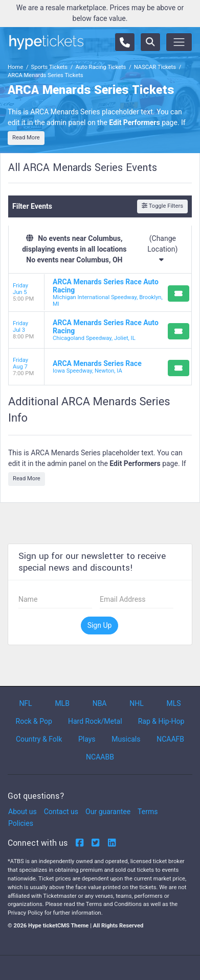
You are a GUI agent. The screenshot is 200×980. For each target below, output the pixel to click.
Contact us (61, 812)
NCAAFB (170, 739)
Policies (21, 823)
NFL (25, 703)
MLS (174, 703)
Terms (148, 812)
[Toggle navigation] (179, 42)
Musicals (126, 739)
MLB (62, 703)
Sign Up (100, 625)
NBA (100, 703)
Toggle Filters (162, 206)
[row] (100, 293)
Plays (87, 739)
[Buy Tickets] (179, 293)
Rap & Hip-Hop (161, 721)
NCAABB (100, 757)
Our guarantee (108, 812)
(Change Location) (162, 249)
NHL (137, 703)
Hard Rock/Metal (95, 721)
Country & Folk (39, 739)
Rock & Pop (34, 721)
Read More (26, 138)
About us (23, 812)
